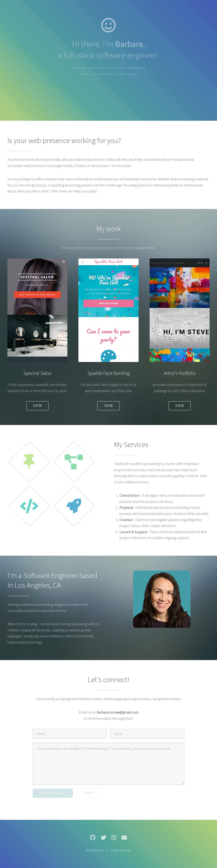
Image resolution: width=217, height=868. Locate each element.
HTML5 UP (125, 850)
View (38, 406)
